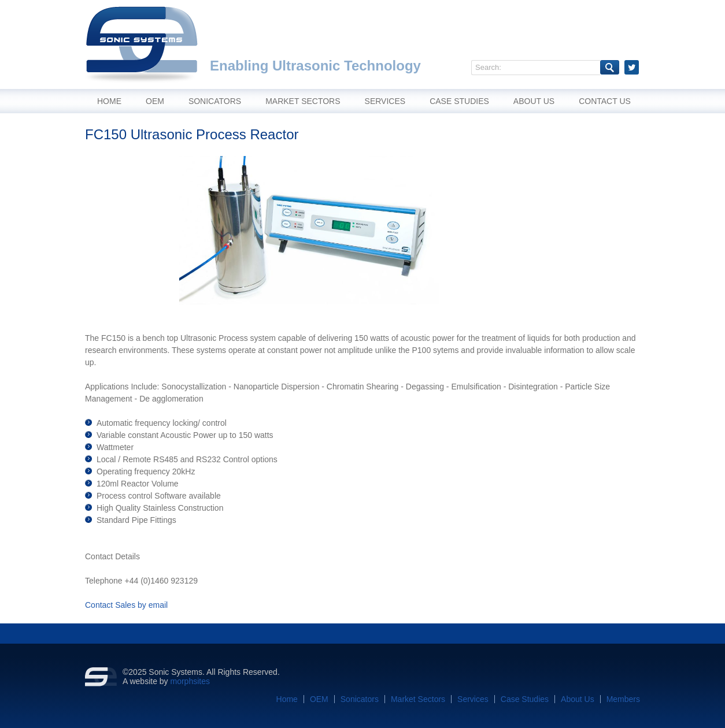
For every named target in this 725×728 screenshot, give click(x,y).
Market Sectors (303, 101)
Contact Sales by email (126, 605)
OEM (155, 101)
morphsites (190, 681)
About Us (534, 101)
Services (385, 101)
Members (623, 699)
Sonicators (215, 101)
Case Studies (459, 101)
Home (109, 101)
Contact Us (605, 101)
